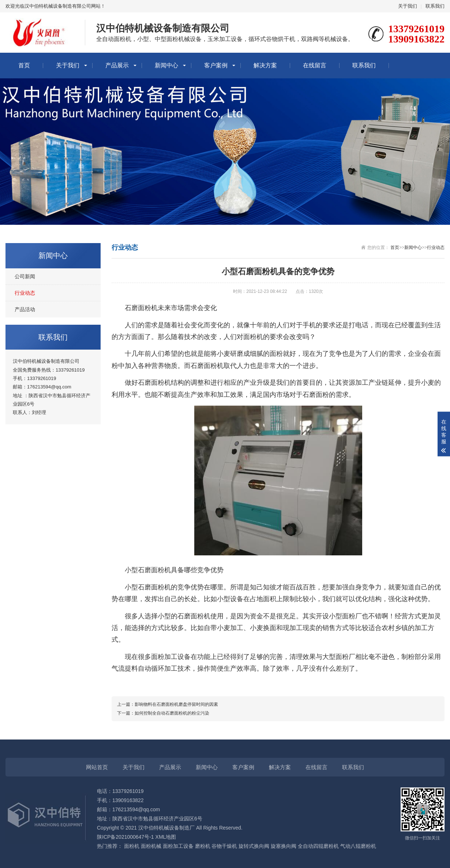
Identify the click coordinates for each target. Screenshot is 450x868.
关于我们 (408, 6)
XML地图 (166, 837)
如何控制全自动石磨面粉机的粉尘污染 (172, 713)
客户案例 (216, 65)
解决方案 (265, 65)
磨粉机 (203, 846)
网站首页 (97, 767)
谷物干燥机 (224, 846)
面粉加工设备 (178, 846)
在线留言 (315, 65)
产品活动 (25, 309)
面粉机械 (151, 846)
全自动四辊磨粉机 (318, 846)
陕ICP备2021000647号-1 (125, 837)
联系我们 (435, 6)
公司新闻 (25, 276)
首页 (24, 65)
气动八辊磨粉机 (358, 846)
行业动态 (25, 293)
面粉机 (132, 846)
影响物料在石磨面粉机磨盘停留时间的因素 (176, 704)
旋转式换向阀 (254, 846)
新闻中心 (166, 65)
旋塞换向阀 (284, 846)
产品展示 (117, 65)
